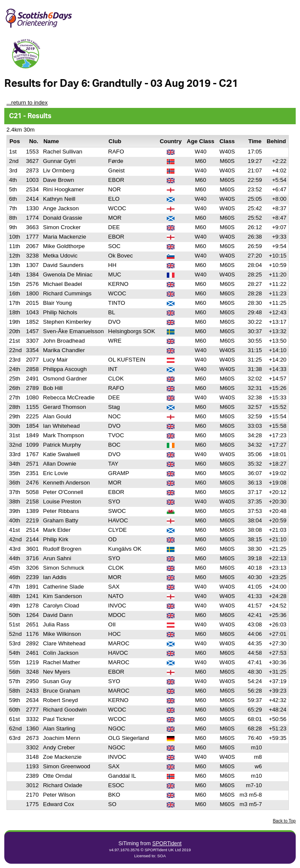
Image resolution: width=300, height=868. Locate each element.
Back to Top (284, 821)
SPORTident (167, 843)
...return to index (27, 103)
